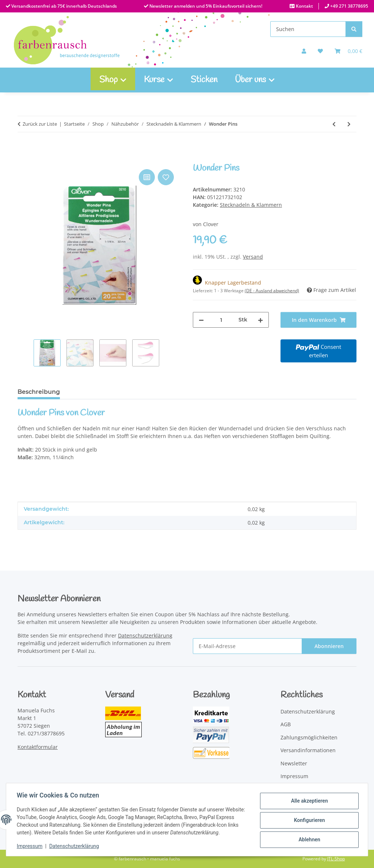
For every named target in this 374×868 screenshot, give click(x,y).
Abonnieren (329, 646)
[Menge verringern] (201, 320)
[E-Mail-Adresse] (247, 646)
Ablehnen (308, 839)
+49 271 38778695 (349, 6)
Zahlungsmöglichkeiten (309, 737)
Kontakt (304, 6)
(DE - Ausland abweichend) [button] (272, 291)
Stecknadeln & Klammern (251, 205)
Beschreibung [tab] (39, 392)
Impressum (31, 846)
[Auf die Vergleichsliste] (147, 177)
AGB (286, 724)
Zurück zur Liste (40, 124)
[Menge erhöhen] (260, 320)
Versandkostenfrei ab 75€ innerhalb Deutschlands (64, 6)
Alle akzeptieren (308, 801)
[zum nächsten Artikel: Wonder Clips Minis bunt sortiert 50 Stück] (349, 124)
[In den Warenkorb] (23, 159)
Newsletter (294, 763)
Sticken (204, 80)
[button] (304, 51)
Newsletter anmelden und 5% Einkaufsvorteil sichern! (205, 6)
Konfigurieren (308, 820)
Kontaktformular (38, 747)
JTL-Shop (336, 859)
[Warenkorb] (348, 51)
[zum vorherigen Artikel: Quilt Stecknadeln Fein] (334, 124)
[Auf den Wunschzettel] (166, 177)
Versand (253, 257)
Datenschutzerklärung (75, 846)
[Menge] (221, 320)
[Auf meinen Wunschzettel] (320, 51)
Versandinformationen (308, 750)
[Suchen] (308, 29)
